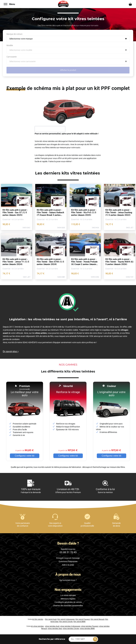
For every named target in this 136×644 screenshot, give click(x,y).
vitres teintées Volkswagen (70, 626)
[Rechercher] (95, 639)
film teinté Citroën (66, 622)
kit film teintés (38, 619)
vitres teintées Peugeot (90, 626)
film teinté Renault (98, 619)
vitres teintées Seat (55, 629)
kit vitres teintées (37, 626)
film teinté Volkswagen (66, 619)
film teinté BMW (79, 622)
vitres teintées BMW (87, 629)
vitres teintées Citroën (71, 629)
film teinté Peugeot (83, 619)
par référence (52, 639)
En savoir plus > (11, 351)
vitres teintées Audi (52, 626)
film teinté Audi (51, 619)
